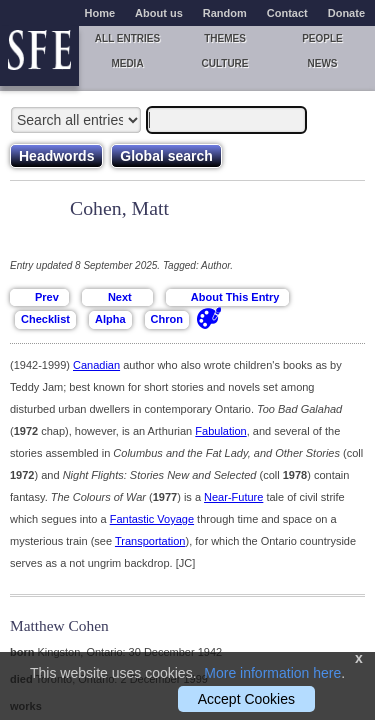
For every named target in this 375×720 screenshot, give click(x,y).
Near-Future (233, 497)
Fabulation (220, 431)
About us (159, 13)
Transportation (150, 541)
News (323, 63)
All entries (127, 38)
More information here (272, 673)
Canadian (96, 365)
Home (100, 13)
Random (225, 13)
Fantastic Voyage (152, 519)
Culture (224, 63)
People (322, 38)
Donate (346, 13)
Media (127, 63)
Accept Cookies (246, 699)
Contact (287, 13)
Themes (225, 38)
